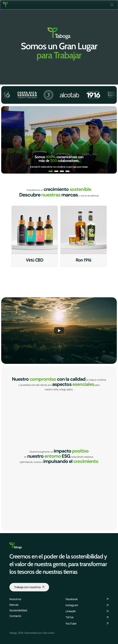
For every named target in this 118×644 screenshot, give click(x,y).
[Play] (59, 331)
